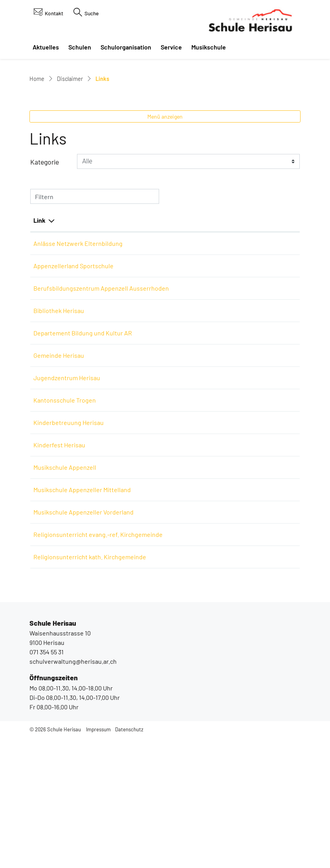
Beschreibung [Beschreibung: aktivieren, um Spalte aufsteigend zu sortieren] (170, 314)
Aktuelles (46, 47)
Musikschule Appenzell (69, 580)
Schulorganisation (126, 47)
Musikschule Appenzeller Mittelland (86, 602)
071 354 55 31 (47, 783)
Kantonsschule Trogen (69, 512)
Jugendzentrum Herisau (71, 490)
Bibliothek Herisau (63, 423)
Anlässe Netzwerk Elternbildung (82, 337)
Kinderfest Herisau (63, 557)
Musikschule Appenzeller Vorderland (87, 624)
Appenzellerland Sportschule (77, 359)
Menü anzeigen (165, 210)
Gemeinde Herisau (63, 468)
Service (171, 47)
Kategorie (45, 256)
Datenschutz (129, 861)
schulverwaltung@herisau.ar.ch (73, 793)
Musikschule (209, 47)
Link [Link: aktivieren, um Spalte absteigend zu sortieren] (39, 314)
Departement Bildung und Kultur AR (87, 445)
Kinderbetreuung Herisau (72, 535)
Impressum (98, 861)
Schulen (80, 47)
